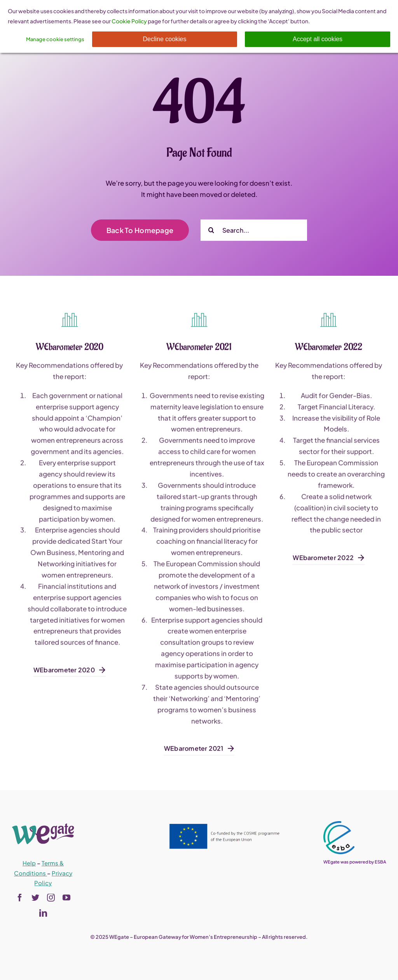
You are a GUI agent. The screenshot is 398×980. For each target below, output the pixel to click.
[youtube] (66, 898)
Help (29, 863)
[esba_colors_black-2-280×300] (339, 824)
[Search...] (254, 230)
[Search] (211, 230)
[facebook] (20, 898)
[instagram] (51, 898)
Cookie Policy (129, 21)
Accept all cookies (318, 39)
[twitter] (35, 898)
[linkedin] (43, 913)
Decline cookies (164, 39)
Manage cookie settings (55, 39)
